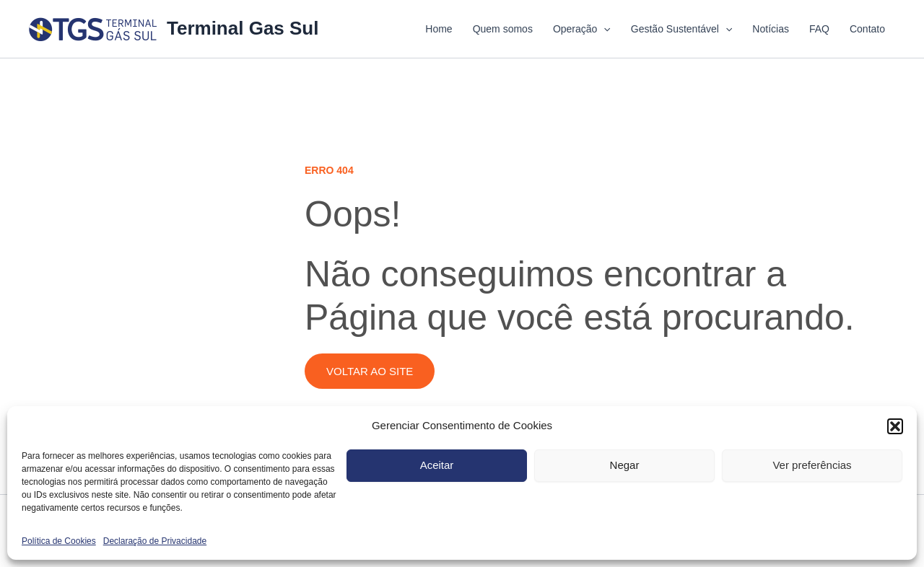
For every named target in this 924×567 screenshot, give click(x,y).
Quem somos (503, 29)
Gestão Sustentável (682, 29)
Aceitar (437, 465)
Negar (625, 465)
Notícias (771, 29)
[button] (895, 426)
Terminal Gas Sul (243, 28)
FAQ (819, 29)
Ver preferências (812, 465)
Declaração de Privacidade (155, 541)
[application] (603, 29)
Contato (867, 29)
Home (439, 29)
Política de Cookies (59, 541)
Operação (582, 29)
